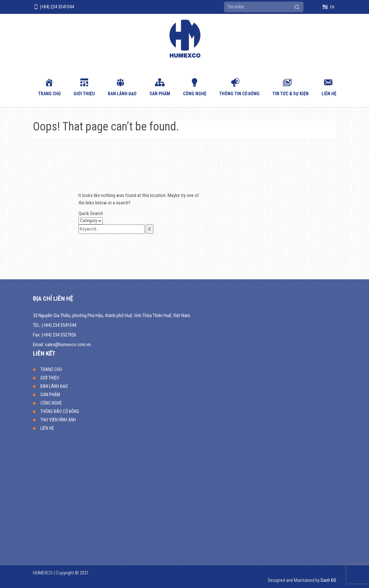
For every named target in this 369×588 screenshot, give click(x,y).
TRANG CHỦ (49, 94)
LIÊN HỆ (329, 94)
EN (332, 7)
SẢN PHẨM (160, 94)
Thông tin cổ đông (239, 94)
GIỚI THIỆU (84, 94)
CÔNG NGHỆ (195, 94)
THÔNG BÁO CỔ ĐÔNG (60, 411)
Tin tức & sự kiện (291, 94)
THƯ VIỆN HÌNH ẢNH (58, 420)
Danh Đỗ (328, 580)
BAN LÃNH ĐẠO (122, 94)
